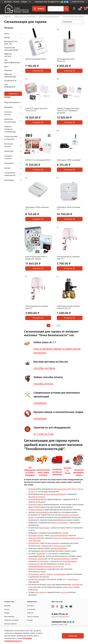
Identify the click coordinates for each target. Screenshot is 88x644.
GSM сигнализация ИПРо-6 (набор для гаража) (36, 258)
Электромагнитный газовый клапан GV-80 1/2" (68, 307)
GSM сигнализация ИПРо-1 (36, 59)
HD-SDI (31, 492)
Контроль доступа (8, 113)
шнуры (63, 592)
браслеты (57, 538)
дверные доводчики (59, 548)
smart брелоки (34, 541)
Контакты (31, 606)
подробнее (40, 403)
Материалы (9, 163)
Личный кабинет (10, 624)
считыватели (46, 546)
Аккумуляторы (34, 564)
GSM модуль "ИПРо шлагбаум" (69, 160)
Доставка (8, 2)
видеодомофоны (43, 512)
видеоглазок (44, 528)
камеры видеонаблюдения (55, 494)
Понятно (73, 636)
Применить (13, 94)
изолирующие (59, 574)
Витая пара (68, 587)
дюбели (50, 574)
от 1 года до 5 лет (44, 434)
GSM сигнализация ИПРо (49, 17)
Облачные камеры (36, 505)
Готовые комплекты (36, 510)
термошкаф (73, 579)
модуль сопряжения (59, 523)
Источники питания (36, 559)
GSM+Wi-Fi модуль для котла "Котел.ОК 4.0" (36, 110)
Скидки (24, 2)
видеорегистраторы (37, 497)
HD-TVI (74, 489)
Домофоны (9, 107)
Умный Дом (9, 151)
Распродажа (9, 180)
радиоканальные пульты (72, 538)
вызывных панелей (70, 515)
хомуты (43, 574)
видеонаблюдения (62, 559)
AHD (69, 489)
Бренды (7, 168)
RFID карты (33, 538)
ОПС (62, 566)
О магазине (31, 609)
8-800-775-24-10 (78, 2)
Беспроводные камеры (38, 499)
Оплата (16, 2)
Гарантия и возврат (11, 620)
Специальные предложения (10, 174)
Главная (7, 17)
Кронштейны (34, 574)
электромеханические (59, 536)
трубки (65, 533)
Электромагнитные (36, 536)
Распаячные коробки (37, 579)
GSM (42, 551)
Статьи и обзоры (33, 617)
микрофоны (41, 569)
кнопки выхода (59, 546)
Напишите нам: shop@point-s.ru (48, 2)
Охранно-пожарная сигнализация (10, 129)
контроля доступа (51, 566)
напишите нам (59, 622)
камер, (31, 517)
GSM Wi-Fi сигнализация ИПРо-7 (38, 160)
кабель (49, 585)
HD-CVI (80, 489)
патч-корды (40, 592)
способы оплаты (43, 384)
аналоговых (62, 489)
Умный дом (41, 554)
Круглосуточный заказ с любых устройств (43, 472)
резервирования (70, 561)
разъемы (34, 587)
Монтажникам (9, 617)
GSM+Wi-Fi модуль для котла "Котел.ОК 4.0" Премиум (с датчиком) (68, 111)
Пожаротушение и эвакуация (11, 138)
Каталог (39, 9)
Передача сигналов (8, 157)
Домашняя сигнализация (25, 17)
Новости (30, 613)
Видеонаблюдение (11, 102)
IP (36, 492)
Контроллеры (34, 543)
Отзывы (30, 620)
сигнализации (43, 561)
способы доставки (44, 368)
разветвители (77, 585)
